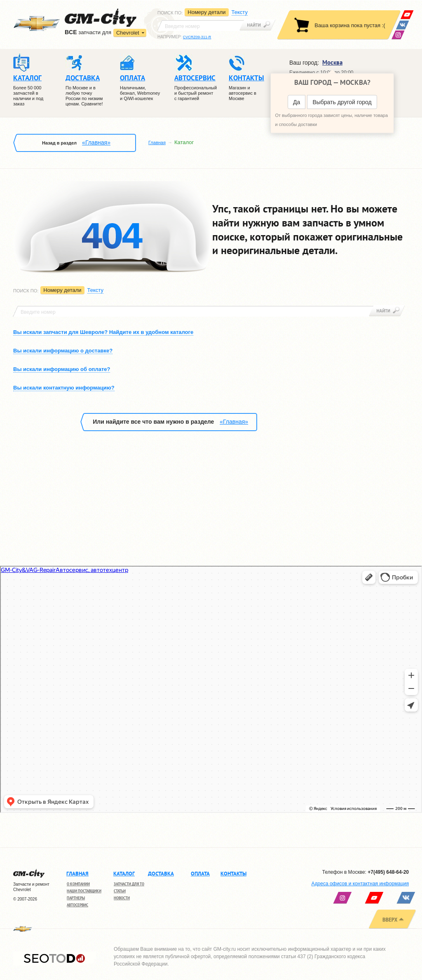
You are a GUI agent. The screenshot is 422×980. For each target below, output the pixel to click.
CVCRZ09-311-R (197, 37)
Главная (157, 142)
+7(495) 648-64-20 (388, 872)
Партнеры (76, 898)
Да (297, 102)
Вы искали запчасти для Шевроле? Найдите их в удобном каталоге (103, 332)
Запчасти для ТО (129, 884)
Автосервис (77, 905)
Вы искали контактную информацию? (64, 388)
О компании (78, 884)
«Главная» (96, 142)
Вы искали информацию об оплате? (62, 369)
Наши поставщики (84, 891)
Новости (122, 898)
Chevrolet (128, 33)
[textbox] (201, 26)
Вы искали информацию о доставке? (63, 351)
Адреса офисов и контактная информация (360, 884)
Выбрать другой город (342, 102)
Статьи (120, 891)
